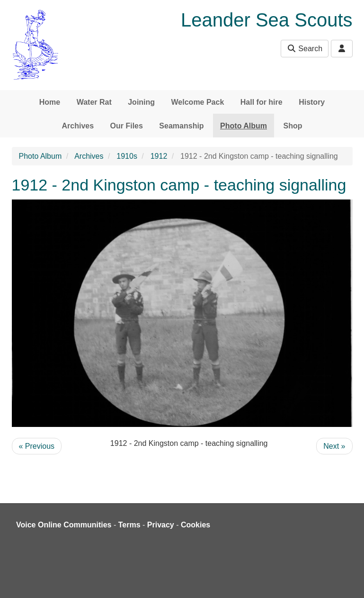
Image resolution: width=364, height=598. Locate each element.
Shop (293, 126)
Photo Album (244, 126)
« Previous (37, 446)
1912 (159, 156)
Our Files (127, 126)
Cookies (195, 525)
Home (50, 102)
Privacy (161, 525)
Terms (129, 525)
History (312, 102)
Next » (334, 446)
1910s (127, 156)
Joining (141, 102)
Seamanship (181, 126)
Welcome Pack (198, 102)
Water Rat (94, 102)
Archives (78, 126)
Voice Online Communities (64, 525)
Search (305, 49)
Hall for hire (262, 102)
